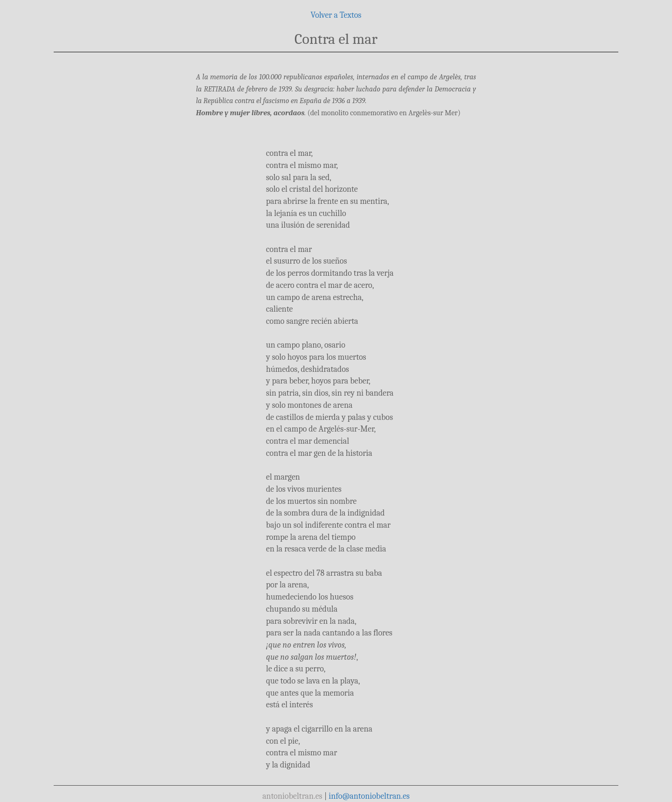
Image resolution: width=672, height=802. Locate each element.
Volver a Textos (336, 15)
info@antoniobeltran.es (369, 796)
